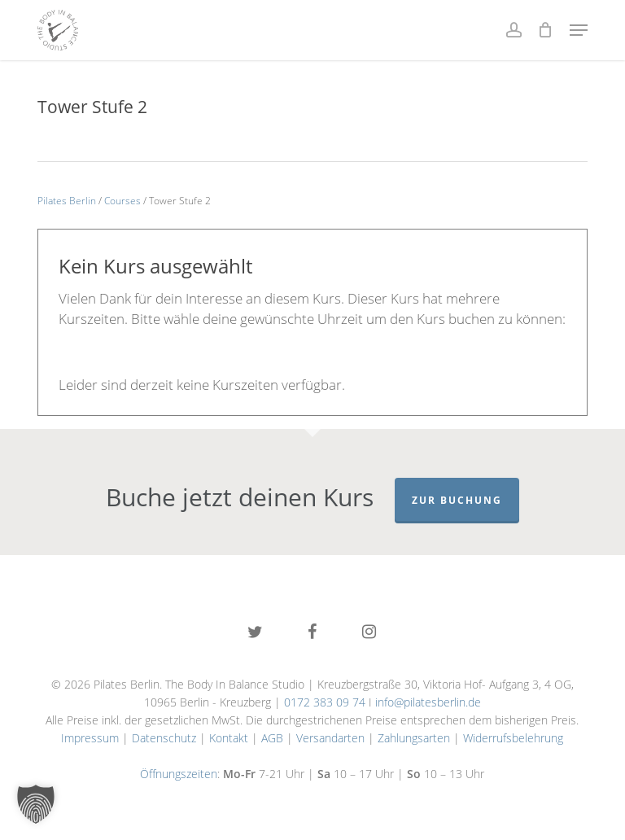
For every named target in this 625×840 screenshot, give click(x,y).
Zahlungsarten (414, 738)
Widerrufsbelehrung (513, 738)
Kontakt (229, 738)
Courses (122, 201)
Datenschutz (164, 738)
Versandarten (330, 738)
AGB (272, 738)
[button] (579, 30)
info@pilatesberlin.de (428, 702)
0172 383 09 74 (325, 702)
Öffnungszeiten (179, 774)
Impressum (90, 738)
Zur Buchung (457, 500)
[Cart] (546, 30)
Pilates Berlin (67, 201)
